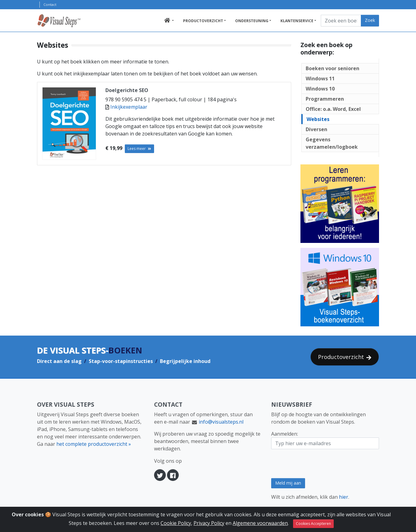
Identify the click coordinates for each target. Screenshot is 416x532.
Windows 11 (320, 79)
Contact (50, 4)
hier (344, 497)
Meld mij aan (288, 483)
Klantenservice (297, 21)
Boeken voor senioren (332, 68)
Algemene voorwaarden (260, 525)
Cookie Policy (176, 525)
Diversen (316, 129)
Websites (318, 119)
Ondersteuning (252, 21)
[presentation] (318, 464)
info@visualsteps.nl (221, 422)
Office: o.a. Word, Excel (333, 109)
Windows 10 (320, 89)
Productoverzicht (203, 21)
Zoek (370, 20)
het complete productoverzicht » (94, 444)
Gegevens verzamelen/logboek (332, 143)
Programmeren (325, 99)
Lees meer (139, 149)
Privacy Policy (209, 525)
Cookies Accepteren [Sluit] (313, 525)
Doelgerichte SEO (127, 90)
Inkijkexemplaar (129, 107)
